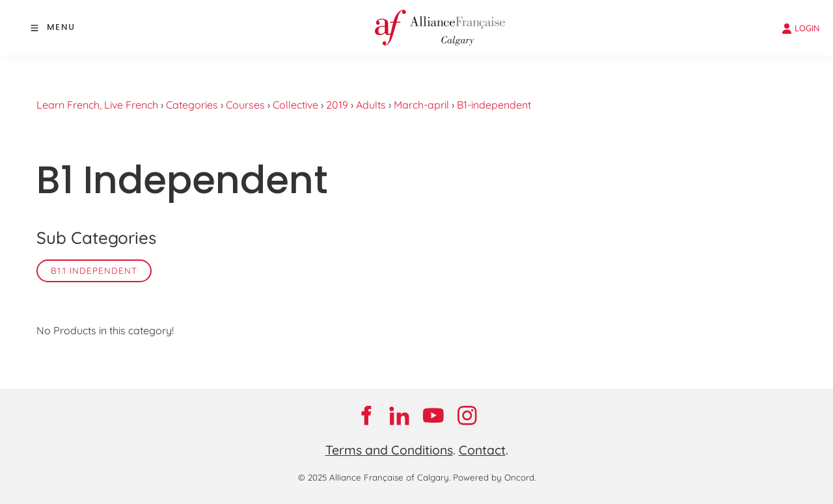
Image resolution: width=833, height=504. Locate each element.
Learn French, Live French (97, 105)
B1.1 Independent (94, 271)
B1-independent (494, 105)
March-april (421, 105)
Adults (371, 105)
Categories (192, 105)
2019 (337, 105)
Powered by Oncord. (494, 477)
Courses (245, 105)
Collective (295, 105)
